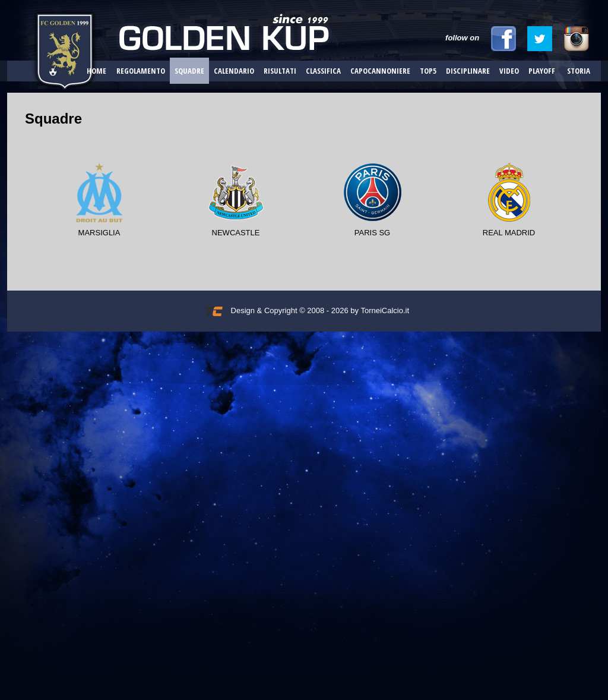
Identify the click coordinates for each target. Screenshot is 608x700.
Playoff (542, 71)
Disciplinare (468, 71)
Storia (579, 71)
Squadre (189, 71)
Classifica (323, 71)
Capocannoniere (380, 71)
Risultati (280, 71)
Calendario (234, 71)
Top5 (428, 71)
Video (509, 71)
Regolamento (141, 71)
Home (96, 71)
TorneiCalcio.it (385, 310)
